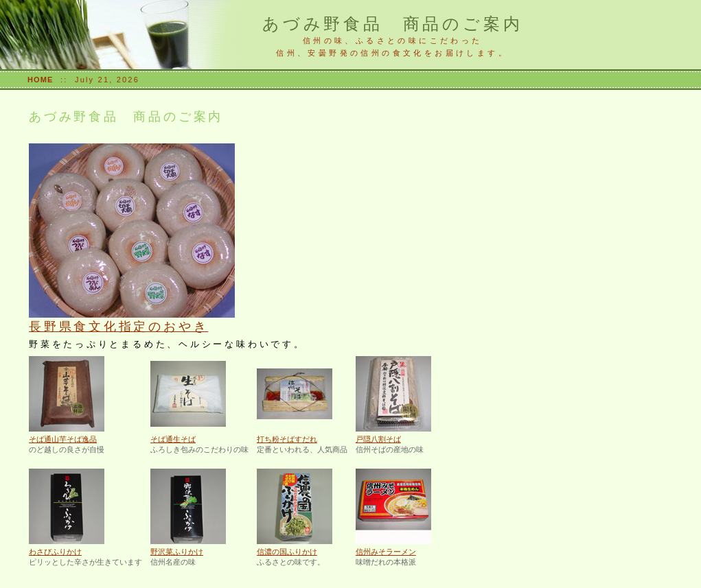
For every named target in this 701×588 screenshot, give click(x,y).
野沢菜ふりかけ (177, 552)
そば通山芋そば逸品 (63, 439)
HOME (40, 80)
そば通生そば (173, 439)
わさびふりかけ (55, 552)
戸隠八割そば (378, 439)
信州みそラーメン (386, 552)
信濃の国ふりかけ (287, 552)
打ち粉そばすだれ (287, 439)
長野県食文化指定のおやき (118, 327)
